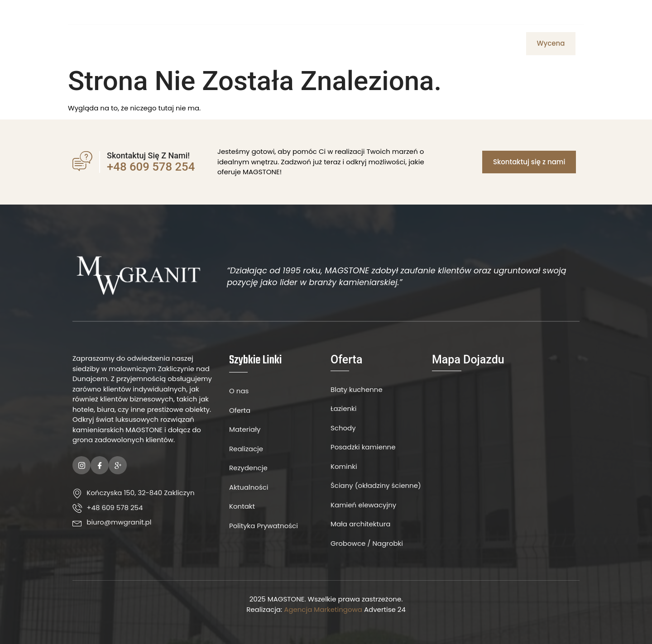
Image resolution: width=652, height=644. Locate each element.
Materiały (327, 43)
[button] (551, 44)
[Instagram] (568, 12)
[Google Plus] (118, 465)
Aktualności (421, 43)
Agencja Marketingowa (323, 609)
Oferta (285, 43)
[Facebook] (552, 12)
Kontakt (371, 43)
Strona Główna (201, 43)
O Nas (251, 43)
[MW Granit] (506, 453)
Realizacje (474, 43)
